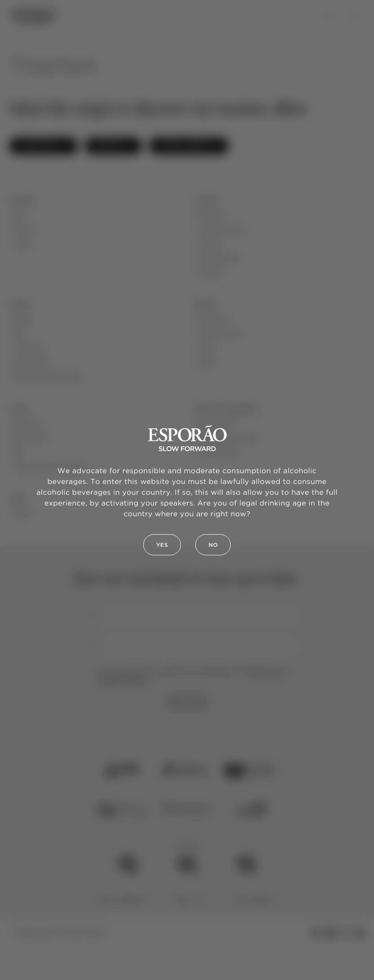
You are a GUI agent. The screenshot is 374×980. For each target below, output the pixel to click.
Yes (162, 545)
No (213, 545)
